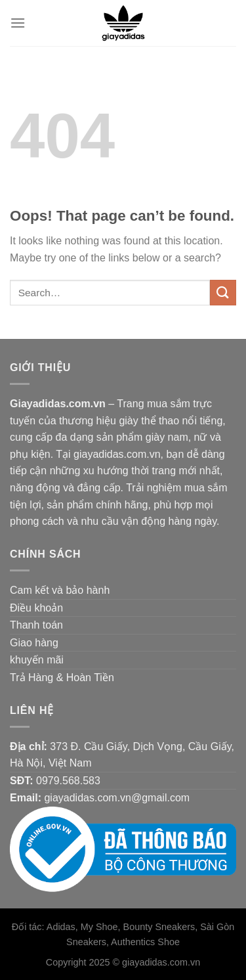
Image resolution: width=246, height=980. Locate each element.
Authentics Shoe (145, 942)
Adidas (61, 927)
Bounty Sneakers (159, 927)
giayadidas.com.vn (161, 962)
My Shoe (99, 927)
